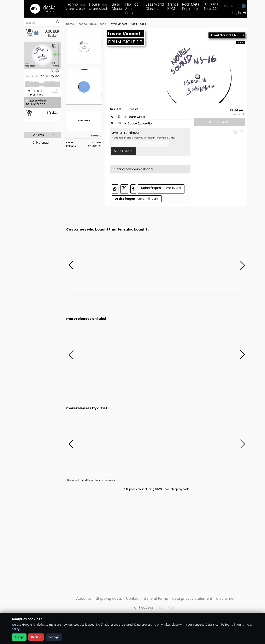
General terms (156, 598)
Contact (133, 598)
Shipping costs (109, 598)
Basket (53, 36)
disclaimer (225, 598)
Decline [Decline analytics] (36, 637)
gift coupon (144, 607)
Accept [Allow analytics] (19, 637)
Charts (70, 9)
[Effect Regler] (25, 54)
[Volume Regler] (53, 91)
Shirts (207, 9)
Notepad (37, 142)
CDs (215, 9)
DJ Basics (211, 4)
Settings (54, 637)
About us (84, 598)
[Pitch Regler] (60, 54)
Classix (81, 9)
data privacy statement (192, 598)
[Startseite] (43, 9)
